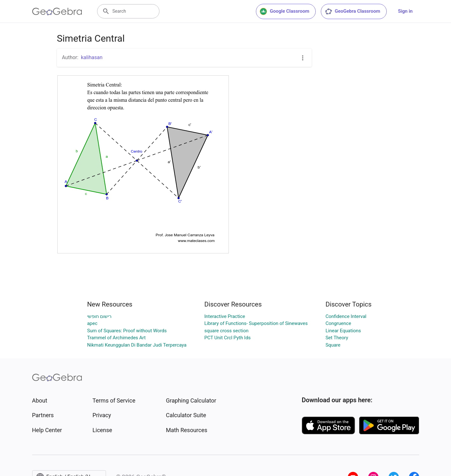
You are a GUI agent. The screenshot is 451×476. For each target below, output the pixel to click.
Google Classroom (285, 11)
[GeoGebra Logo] (57, 11)
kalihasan (92, 57)
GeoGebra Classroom (352, 11)
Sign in (405, 11)
